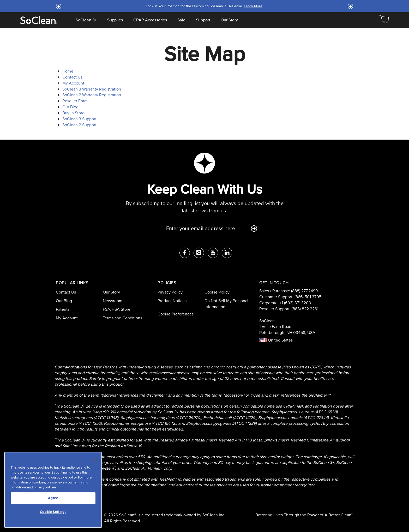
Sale (181, 20)
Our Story (229, 20)
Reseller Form (75, 101)
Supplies (115, 20)
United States (276, 340)
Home (68, 71)
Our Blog (70, 107)
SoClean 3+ (86, 20)
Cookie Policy (217, 292)
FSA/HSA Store (117, 309)
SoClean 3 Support (79, 119)
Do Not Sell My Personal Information (226, 304)
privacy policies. (45, 487)
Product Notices (172, 301)
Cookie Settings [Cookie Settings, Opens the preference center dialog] (53, 512)
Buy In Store (73, 113)
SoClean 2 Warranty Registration (92, 95)
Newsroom (113, 301)
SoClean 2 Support (79, 125)
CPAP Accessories (150, 20)
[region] (53, 490)
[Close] (95, 460)
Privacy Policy (170, 292)
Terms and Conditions (122, 318)
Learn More (253, 6)
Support (203, 20)
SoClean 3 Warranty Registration (92, 89)
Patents (63, 309)
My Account (73, 83)
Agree (53, 498)
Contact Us (72, 77)
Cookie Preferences (176, 314)
